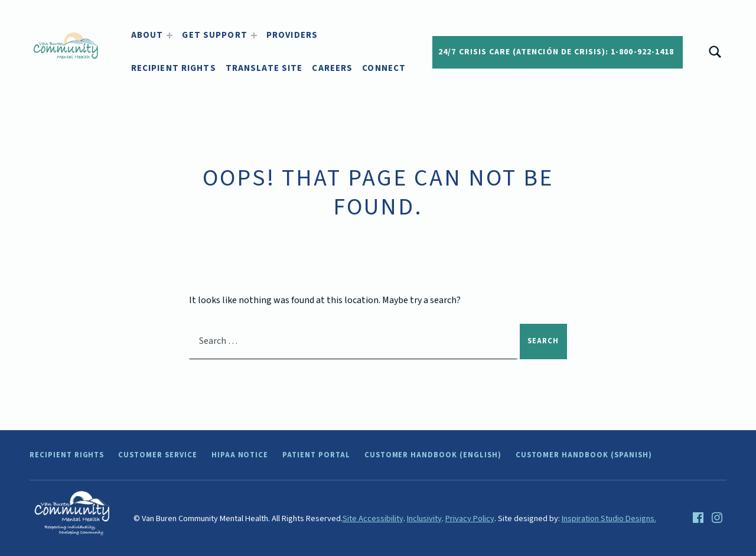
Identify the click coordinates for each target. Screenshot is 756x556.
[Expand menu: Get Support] (254, 35)
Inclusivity (424, 518)
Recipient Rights (174, 68)
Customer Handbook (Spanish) (584, 455)
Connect (384, 68)
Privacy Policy (470, 518)
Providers (292, 35)
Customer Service (157, 455)
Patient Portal (316, 455)
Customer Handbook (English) (433, 455)
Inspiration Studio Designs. (609, 518)
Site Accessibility (373, 518)
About (147, 35)
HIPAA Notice (240, 455)
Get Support (214, 35)
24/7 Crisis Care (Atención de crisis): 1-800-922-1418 (556, 52)
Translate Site (264, 68)
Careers (332, 68)
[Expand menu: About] (170, 35)
